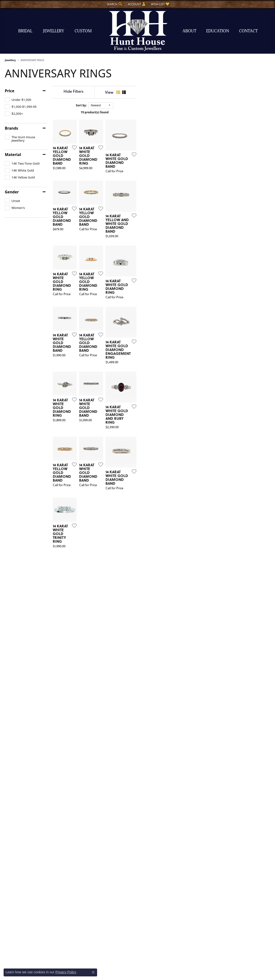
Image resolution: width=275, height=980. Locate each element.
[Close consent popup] (93, 972)
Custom (83, 31)
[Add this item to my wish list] (120, 194)
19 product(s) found (161, 112)
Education (218, 31)
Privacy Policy (66, 972)
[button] (114, 4)
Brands (12, 128)
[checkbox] (18, 100)
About (189, 31)
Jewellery (53, 31)
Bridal (25, 31)
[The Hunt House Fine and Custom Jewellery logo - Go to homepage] (138, 31)
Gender (12, 192)
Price (10, 91)
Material (13, 155)
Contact (248, 31)
